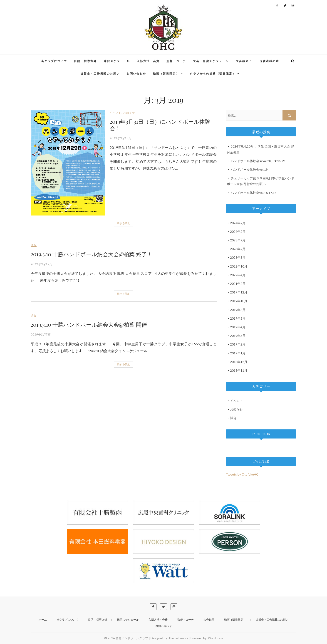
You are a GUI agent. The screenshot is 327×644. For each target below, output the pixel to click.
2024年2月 (238, 232)
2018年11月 (239, 370)
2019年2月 (238, 344)
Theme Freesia (178, 638)
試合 (34, 245)
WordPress (216, 638)
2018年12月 (239, 362)
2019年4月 (238, 327)
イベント (116, 112)
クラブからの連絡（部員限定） (213, 74)
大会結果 (242, 61)
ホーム (43, 620)
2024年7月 (238, 223)
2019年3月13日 (120, 138)
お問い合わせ (136, 74)
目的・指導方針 (85, 61)
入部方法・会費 (148, 61)
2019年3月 (238, 336)
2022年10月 (239, 266)
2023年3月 (238, 257)
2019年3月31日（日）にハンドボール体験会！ (160, 125)
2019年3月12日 (41, 264)
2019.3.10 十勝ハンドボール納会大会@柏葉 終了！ (92, 254)
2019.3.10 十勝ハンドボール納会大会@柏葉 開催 (89, 324)
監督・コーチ (176, 61)
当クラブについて (54, 61)
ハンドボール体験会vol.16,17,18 (254, 193)
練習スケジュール (117, 61)
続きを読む (124, 223)
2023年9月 (238, 240)
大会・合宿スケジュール (211, 61)
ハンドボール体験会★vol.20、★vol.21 (258, 161)
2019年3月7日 (41, 335)
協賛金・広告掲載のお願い (100, 74)
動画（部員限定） (166, 74)
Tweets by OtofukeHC (242, 474)
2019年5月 (238, 318)
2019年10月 (239, 301)
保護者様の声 (269, 61)
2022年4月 (238, 275)
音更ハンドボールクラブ (132, 638)
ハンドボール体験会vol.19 (249, 169)
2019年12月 (239, 292)
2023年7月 (238, 249)
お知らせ (129, 112)
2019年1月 (238, 353)
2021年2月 (238, 284)
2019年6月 (238, 310)
